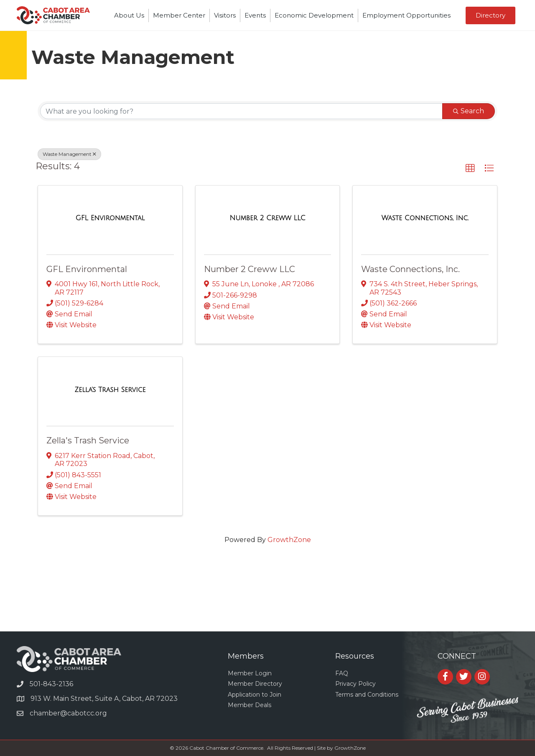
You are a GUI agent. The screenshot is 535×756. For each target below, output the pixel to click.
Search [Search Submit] (469, 111)
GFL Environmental (87, 269)
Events (255, 15)
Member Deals (250, 705)
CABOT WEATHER (267, 600)
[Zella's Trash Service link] (110, 390)
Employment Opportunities (406, 15)
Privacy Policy (355, 684)
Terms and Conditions (367, 695)
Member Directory (255, 684)
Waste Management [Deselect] (69, 154)
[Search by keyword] (241, 111)
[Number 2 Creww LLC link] (267, 218)
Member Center (179, 15)
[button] (490, 15)
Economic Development (314, 15)
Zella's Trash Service (88, 440)
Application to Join (255, 695)
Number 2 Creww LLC (250, 269)
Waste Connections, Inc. (410, 269)
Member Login (250, 673)
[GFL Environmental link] (110, 218)
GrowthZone (289, 540)
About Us (129, 15)
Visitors (225, 15)
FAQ (342, 673)
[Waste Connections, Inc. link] (425, 218)
